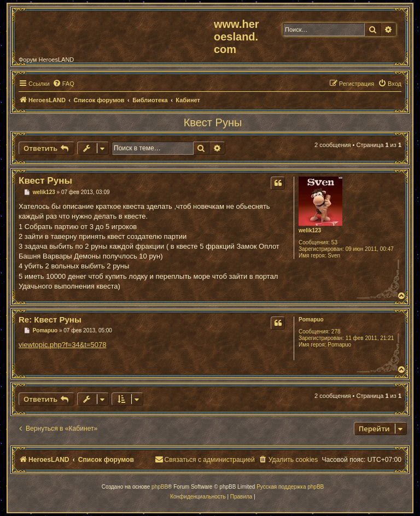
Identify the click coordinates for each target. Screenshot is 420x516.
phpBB (160, 487)
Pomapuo (311, 319)
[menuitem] (63, 84)
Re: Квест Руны (50, 319)
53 (334, 242)
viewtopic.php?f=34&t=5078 (62, 345)
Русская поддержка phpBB (290, 487)
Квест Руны (213, 122)
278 (336, 332)
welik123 (310, 230)
